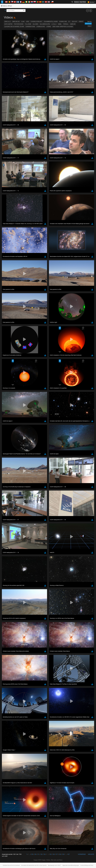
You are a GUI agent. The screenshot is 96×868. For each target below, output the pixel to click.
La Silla (54, 24)
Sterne (49, 27)
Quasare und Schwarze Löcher (14, 27)
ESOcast (75, 21)
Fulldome (28, 24)
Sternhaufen (41, 27)
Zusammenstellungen (51, 21)
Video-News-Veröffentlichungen (63, 27)
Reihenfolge (88, 24)
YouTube (4, 228)
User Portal (83, 2)
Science (76, 2)
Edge (7, 266)
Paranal (66, 24)
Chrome (8, 264)
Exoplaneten (8, 24)
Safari (7, 269)
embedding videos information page (43, 231)
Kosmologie (63, 21)
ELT (69, 21)
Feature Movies (19, 24)
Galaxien (35, 24)
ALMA (23, 21)
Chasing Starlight (36, 21)
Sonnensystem (30, 27)
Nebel (60, 24)
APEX (28, 21)
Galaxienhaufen (45, 24)
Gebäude (73, 24)
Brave (7, 262)
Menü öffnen (6, 6)
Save (6, 297)
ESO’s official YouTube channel (44, 228)
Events (81, 21)
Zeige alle (7, 21)
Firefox (7, 267)
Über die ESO (16, 21)
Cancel (15, 297)
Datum (90, 26)
